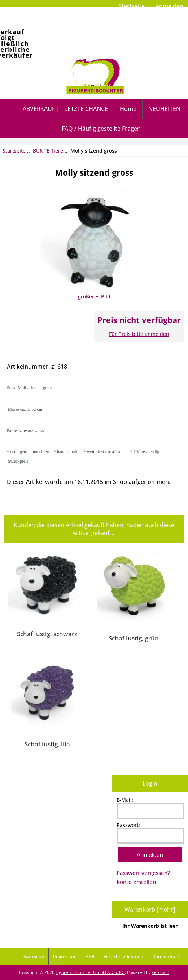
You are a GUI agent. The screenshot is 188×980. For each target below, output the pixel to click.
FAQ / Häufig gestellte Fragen (101, 129)
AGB (90, 956)
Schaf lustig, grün (134, 638)
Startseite (132, 6)
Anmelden (169, 6)
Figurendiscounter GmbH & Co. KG (90, 972)
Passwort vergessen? (143, 873)
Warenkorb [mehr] (150, 909)
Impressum (65, 956)
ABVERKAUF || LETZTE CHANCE (65, 109)
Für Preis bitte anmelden (139, 334)
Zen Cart (160, 972)
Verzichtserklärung (123, 956)
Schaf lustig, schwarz (47, 634)
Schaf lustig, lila (47, 744)
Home (128, 109)
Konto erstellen (136, 882)
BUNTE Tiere (48, 151)
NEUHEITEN (164, 109)
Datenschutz (166, 956)
